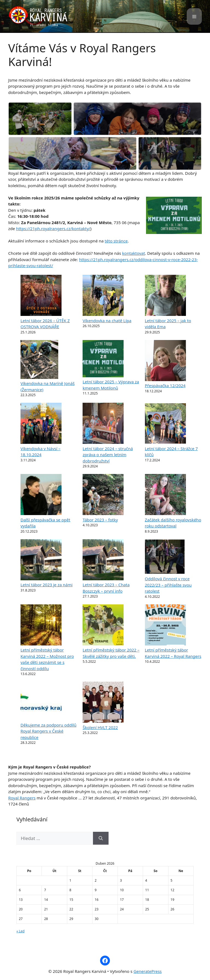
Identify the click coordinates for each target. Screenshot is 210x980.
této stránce (116, 241)
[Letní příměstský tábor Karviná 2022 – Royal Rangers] (165, 626)
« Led (21, 931)
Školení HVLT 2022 (100, 727)
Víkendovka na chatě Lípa (107, 321)
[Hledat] (101, 838)
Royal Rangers (22, 798)
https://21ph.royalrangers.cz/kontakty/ (53, 228)
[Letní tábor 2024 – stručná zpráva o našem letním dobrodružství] (103, 424)
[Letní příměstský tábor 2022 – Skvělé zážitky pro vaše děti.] (103, 626)
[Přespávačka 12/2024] (165, 361)
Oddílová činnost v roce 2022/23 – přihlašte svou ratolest (168, 585)
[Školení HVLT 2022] (103, 703)
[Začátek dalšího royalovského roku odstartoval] (165, 495)
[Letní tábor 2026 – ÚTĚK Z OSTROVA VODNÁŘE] (41, 296)
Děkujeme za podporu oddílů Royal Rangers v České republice (49, 731)
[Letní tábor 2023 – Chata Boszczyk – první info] (103, 561)
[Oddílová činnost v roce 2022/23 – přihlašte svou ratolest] (165, 558)
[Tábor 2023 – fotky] (103, 495)
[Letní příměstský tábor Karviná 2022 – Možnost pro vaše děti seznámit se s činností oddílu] (41, 626)
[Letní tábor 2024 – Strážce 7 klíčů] (165, 424)
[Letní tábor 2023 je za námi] (41, 561)
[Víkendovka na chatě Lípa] (103, 296)
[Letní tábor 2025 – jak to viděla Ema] (165, 296)
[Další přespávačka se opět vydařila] (41, 495)
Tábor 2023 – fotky (100, 520)
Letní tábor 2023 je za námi (46, 585)
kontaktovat (134, 253)
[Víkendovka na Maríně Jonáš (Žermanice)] (39, 360)
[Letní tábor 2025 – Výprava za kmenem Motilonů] (103, 359)
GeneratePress (148, 971)
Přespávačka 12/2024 (165, 385)
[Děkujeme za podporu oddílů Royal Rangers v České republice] (41, 702)
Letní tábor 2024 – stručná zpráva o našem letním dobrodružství (108, 455)
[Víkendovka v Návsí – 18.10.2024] (41, 424)
